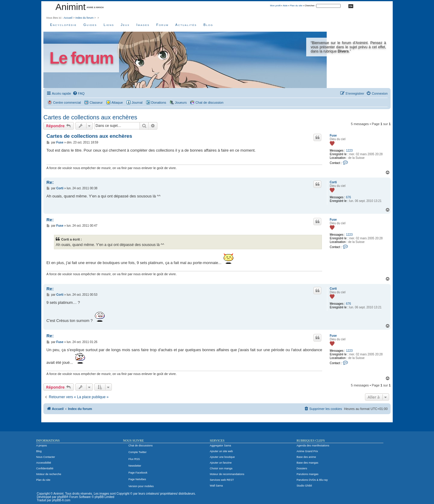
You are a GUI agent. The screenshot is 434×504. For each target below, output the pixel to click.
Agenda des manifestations (313, 446)
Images (143, 25)
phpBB (62, 497)
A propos (42, 446)
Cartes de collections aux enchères (90, 117)
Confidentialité (45, 468)
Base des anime (306, 457)
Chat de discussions (141, 446)
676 (349, 197)
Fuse (333, 135)
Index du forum (84, 18)
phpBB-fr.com (61, 500)
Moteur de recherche (49, 474)
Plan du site (296, 6)
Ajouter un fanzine (221, 463)
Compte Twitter (137, 452)
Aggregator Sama (220, 446)
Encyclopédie (63, 25)
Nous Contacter (46, 457)
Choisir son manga (221, 468)
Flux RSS (134, 459)
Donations (159, 102)
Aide (285, 6)
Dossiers (302, 468)
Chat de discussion (209, 102)
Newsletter (135, 466)
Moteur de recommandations (227, 474)
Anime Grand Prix (307, 451)
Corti (333, 182)
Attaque (117, 102)
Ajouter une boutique (222, 457)
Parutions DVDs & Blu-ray (312, 480)
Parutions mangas (308, 474)
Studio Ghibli (304, 486)
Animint (71, 7)
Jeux (125, 25)
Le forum (81, 58)
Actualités (186, 25)
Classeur (96, 102)
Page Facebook (138, 473)
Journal (137, 102)
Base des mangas (307, 463)
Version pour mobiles (141, 486)
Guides (90, 25)
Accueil (68, 18)
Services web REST (222, 480)
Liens (109, 25)
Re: (50, 182)
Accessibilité (44, 463)
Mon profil (275, 6)
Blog (208, 25)
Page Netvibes (137, 479)
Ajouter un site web (221, 451)
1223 (349, 151)
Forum (162, 25)
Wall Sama (216, 486)
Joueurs (181, 102)
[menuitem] (79, 93)
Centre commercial (67, 102)
